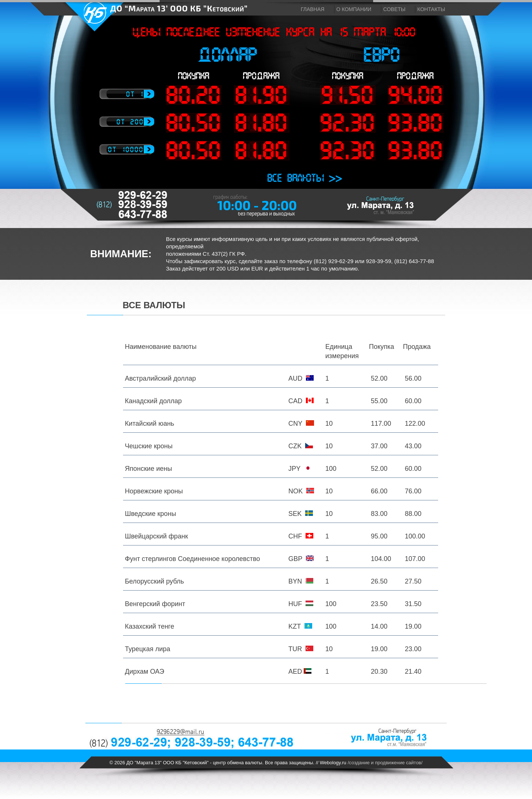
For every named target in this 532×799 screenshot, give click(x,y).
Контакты (431, 9)
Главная (313, 9)
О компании (354, 9)
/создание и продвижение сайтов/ (385, 763)
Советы (394, 9)
